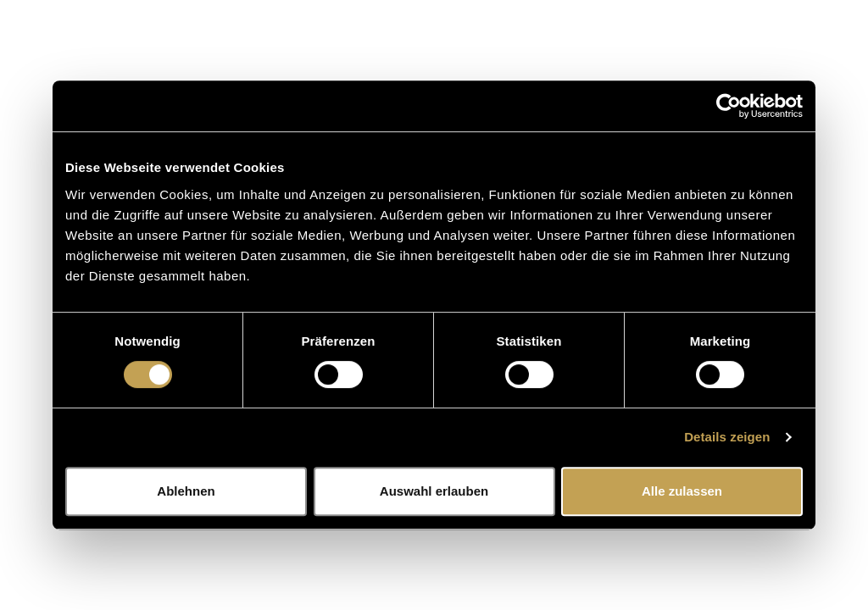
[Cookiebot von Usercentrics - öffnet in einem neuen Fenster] (729, 106)
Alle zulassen (682, 491)
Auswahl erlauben (434, 491)
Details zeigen (727, 437)
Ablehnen (186, 491)
